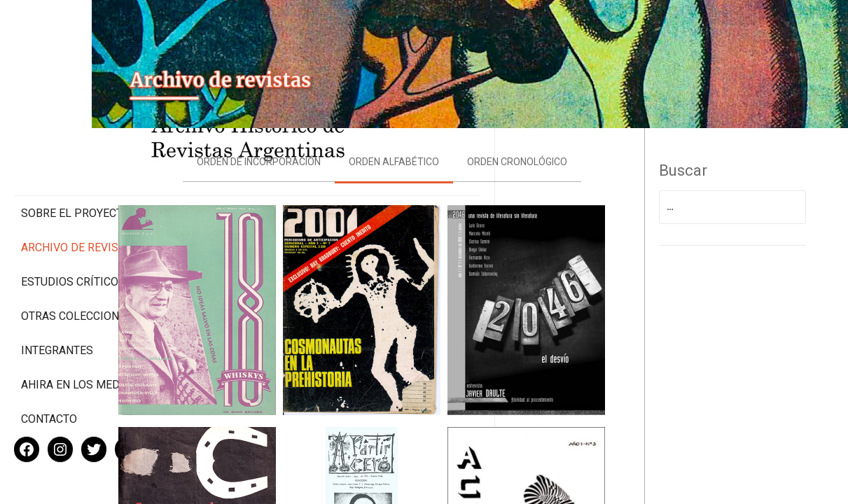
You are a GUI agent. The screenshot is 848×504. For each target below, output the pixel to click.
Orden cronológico (569, 148)
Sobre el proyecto (76, 154)
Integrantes (57, 305)
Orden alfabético (446, 148)
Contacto (49, 373)
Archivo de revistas (79, 189)
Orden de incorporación (311, 148)
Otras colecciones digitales (77, 264)
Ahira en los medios (79, 339)
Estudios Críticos (73, 223)
